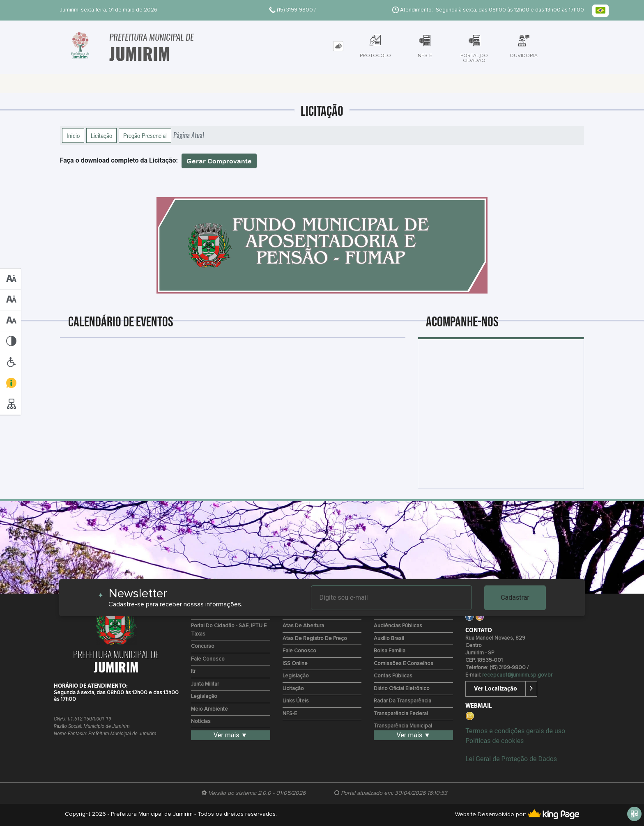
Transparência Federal (401, 714)
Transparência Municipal (403, 726)
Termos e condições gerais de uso (515, 731)
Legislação (204, 696)
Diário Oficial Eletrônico (402, 689)
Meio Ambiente (209, 709)
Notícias (201, 722)
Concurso (203, 646)
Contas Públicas (393, 676)
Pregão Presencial (145, 135)
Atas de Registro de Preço (315, 639)
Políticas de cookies (494, 741)
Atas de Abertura (303, 626)
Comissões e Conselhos (404, 664)
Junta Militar (205, 684)
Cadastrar (515, 598)
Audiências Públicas (398, 626)
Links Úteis (296, 701)
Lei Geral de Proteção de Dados (511, 759)
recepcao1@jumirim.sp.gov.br (517, 675)
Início (73, 135)
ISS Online (295, 664)
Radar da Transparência (402, 701)
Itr (193, 671)
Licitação (101, 135)
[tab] (338, 46)
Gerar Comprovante (219, 161)
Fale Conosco (208, 659)
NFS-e (290, 714)
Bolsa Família (390, 651)
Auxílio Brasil (389, 639)
